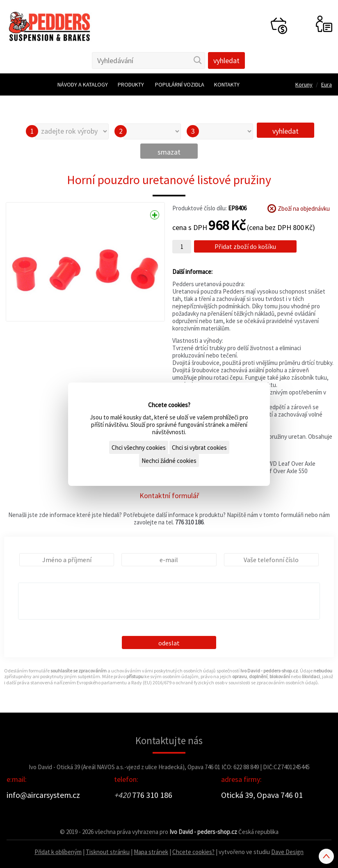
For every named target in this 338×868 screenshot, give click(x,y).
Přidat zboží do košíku (245, 246)
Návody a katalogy (83, 84)
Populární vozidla (180, 84)
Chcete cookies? (193, 852)
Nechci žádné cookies (169, 461)
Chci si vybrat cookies (199, 448)
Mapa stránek (151, 852)
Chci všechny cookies (139, 448)
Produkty (131, 84)
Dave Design (287, 852)
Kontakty (227, 84)
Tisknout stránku (108, 852)
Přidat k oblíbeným (58, 852)
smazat (169, 152)
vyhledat (285, 131)
